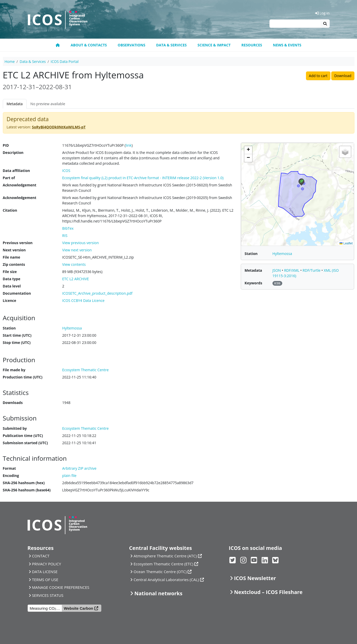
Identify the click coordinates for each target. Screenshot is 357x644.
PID (6, 145)
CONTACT (41, 556)
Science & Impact (214, 45)
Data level (12, 286)
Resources (252, 45)
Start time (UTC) (17, 335)
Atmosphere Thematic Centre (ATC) (165, 556)
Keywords (253, 283)
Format (9, 468)
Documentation (17, 293)
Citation (10, 210)
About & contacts (89, 45)
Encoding (11, 476)
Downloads (13, 403)
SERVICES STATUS (48, 595)
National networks (158, 593)
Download (343, 76)
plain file (69, 476)
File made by (14, 370)
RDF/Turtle (312, 270)
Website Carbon (79, 608)
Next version (14, 250)
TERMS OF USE (45, 580)
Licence (10, 300)
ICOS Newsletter (255, 578)
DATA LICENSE (45, 572)
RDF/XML (292, 270)
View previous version (80, 243)
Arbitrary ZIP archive (79, 468)
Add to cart (318, 76)
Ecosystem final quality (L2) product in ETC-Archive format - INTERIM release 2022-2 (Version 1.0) (143, 178)
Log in (322, 13)
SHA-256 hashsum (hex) (24, 483)
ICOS (66, 171)
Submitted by (15, 428)
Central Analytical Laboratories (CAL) (166, 580)
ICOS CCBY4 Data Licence (83, 300)
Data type (12, 279)
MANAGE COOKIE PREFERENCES (61, 587)
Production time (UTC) (23, 377)
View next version (77, 250)
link (128, 145)
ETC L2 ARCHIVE (76, 279)
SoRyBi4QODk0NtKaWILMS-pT (59, 127)
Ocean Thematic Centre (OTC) (160, 572)
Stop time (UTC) (17, 342)
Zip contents (14, 264)
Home (10, 61)
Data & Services (172, 45)
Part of (9, 178)
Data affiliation (16, 171)
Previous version (18, 243)
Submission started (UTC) (25, 443)
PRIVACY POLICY (47, 564)
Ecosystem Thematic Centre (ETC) (163, 564)
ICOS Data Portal (65, 61)
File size (10, 272)
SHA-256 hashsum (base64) (27, 490)
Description (13, 152)
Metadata (15, 104)
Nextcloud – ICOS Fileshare (268, 592)
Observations (132, 45)
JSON (277, 270)
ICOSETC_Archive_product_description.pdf (97, 293)
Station (9, 328)
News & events (287, 45)
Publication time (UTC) (23, 436)
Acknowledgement (20, 185)
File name (12, 257)
